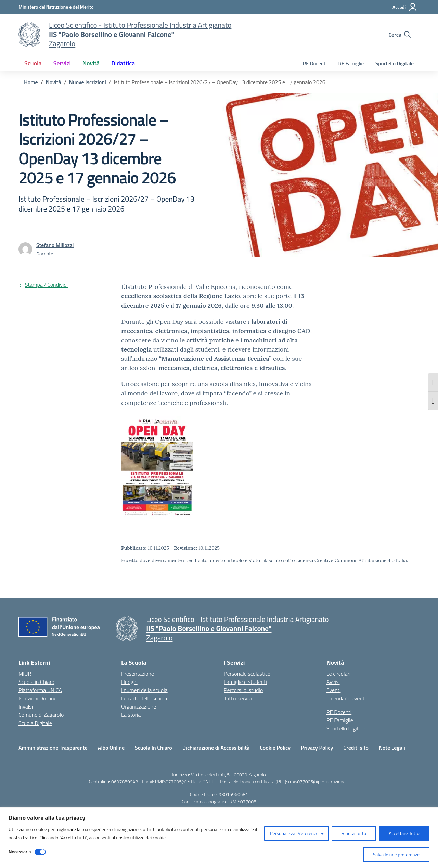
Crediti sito (356, 748)
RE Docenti (315, 63)
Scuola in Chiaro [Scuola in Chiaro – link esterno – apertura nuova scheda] (36, 682)
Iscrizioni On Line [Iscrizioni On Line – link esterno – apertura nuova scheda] (38, 698)
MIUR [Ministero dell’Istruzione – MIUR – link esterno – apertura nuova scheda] (25, 674)
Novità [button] (91, 63)
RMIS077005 (243, 801)
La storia (131, 715)
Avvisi (333, 682)
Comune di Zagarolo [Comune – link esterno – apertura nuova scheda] (41, 715)
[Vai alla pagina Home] (31, 82)
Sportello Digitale (395, 63)
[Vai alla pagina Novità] (54, 82)
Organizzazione (139, 706)
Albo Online (111, 748)
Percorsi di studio (243, 690)
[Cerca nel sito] (400, 35)
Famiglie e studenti (245, 682)
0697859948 (125, 782)
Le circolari (338, 674)
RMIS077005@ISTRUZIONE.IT (186, 782)
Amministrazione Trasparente (53, 748)
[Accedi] (405, 7)
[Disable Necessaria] (40, 852)
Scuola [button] (33, 63)
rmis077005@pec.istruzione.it (319, 782)
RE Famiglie (351, 63)
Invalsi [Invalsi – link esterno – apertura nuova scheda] (26, 706)
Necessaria (20, 851)
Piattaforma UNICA (40, 690)
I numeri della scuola (144, 690)
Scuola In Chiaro (153, 748)
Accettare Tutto (404, 833)
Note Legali (392, 748)
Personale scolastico (247, 674)
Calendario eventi (346, 698)
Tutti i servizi (238, 698)
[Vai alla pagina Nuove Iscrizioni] (88, 82)
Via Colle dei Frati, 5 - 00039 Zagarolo (228, 774)
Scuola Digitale (35, 723)
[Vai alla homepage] (29, 35)
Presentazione (138, 674)
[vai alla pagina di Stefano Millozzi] (55, 245)
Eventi (334, 690)
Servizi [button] (62, 63)
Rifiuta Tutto (354, 833)
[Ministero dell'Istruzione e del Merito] (56, 7)
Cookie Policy (275, 748)
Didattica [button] (123, 63)
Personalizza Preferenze (294, 833)
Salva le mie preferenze (396, 854)
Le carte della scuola (144, 698)
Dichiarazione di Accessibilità (216, 748)
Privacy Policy (317, 748)
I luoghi (129, 682)
